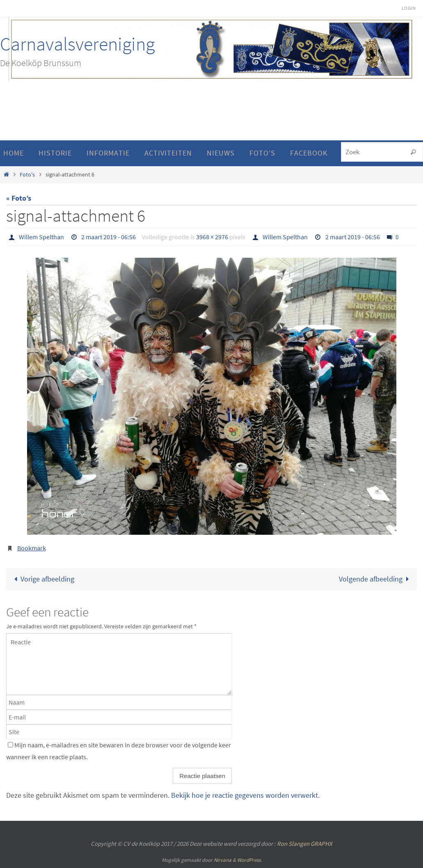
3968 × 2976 (212, 237)
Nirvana (223, 860)
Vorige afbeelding (42, 579)
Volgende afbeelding (376, 579)
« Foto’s (19, 198)
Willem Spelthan (41, 237)
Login (409, 8)
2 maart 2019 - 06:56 (109, 237)
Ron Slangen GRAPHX (305, 844)
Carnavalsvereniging (77, 44)
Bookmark (32, 548)
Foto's (27, 174)
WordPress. (249, 860)
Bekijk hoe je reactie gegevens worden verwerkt (245, 795)
